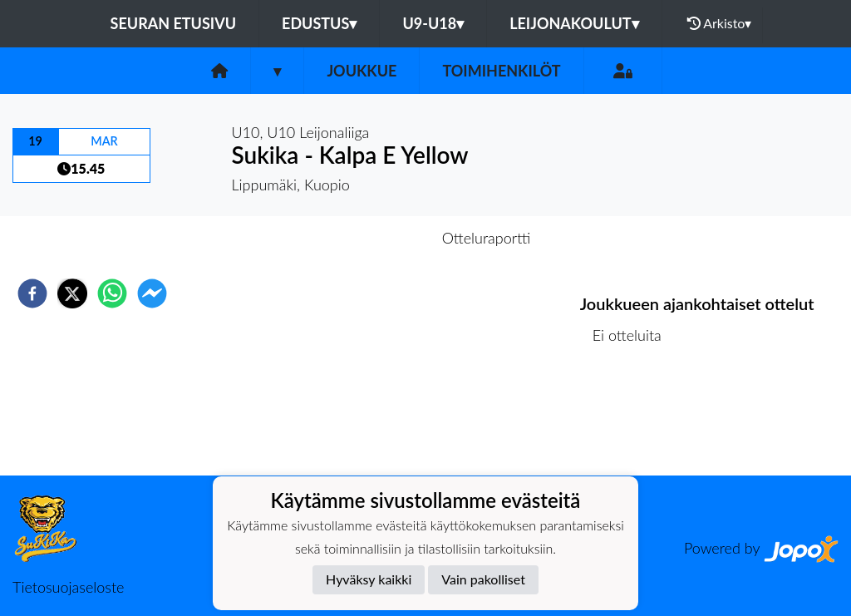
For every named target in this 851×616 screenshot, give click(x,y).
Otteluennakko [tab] (368, 238)
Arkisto (720, 23)
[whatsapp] (112, 293)
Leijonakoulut (574, 23)
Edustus (319, 23)
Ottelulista (634, 419)
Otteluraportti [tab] (487, 238)
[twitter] (72, 293)
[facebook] (32, 293)
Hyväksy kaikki (369, 579)
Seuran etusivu (174, 23)
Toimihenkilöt (501, 71)
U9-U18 (433, 23)
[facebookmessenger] (152, 293)
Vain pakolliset (483, 579)
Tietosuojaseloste (68, 587)
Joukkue (362, 71)
